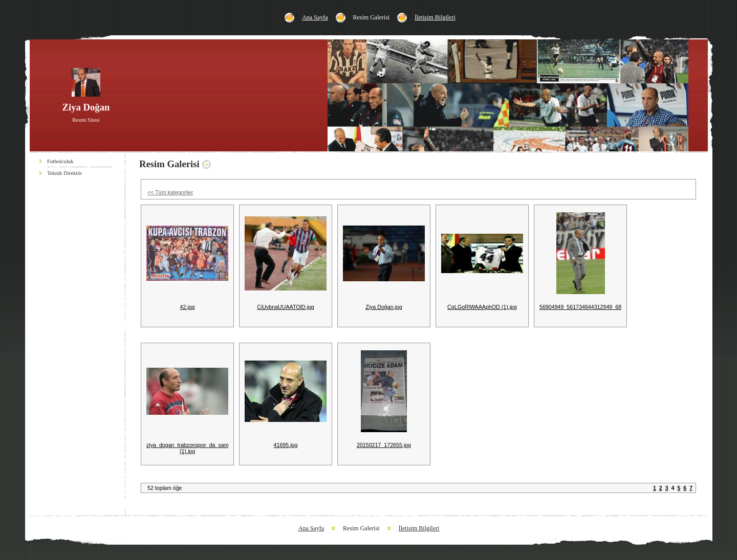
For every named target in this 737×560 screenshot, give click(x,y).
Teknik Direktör (64, 173)
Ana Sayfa (315, 17)
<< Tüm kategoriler (170, 192)
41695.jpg (286, 445)
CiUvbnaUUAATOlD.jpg (286, 307)
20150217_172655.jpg (384, 445)
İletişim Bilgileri (435, 17)
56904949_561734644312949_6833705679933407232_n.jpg (614, 307)
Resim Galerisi (372, 17)
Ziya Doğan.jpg (384, 307)
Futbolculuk (60, 161)
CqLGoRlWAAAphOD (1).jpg (482, 307)
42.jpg (187, 307)
